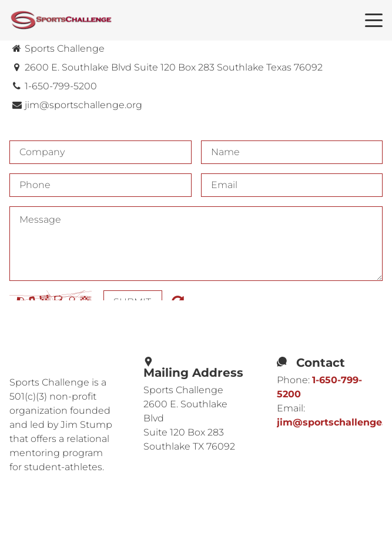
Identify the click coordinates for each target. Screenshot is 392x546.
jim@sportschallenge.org (83, 105)
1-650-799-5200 (61, 86)
